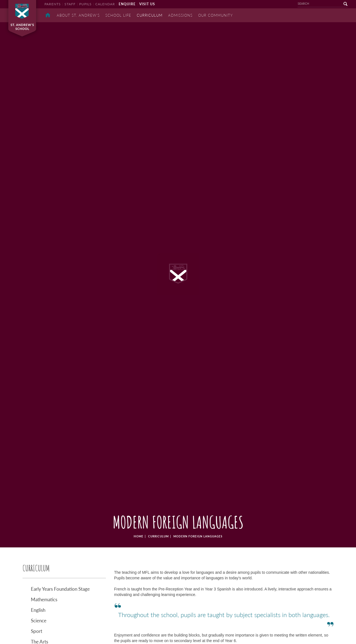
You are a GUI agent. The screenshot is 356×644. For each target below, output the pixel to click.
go (342, 4)
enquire (127, 4)
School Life (118, 15)
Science (39, 621)
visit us (147, 4)
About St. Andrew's (78, 15)
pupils (85, 4)
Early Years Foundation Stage (60, 589)
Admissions (180, 15)
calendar (105, 4)
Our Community (216, 15)
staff (70, 4)
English (38, 610)
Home (48, 15)
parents (53, 4)
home (139, 536)
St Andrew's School (22, 18)
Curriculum (158, 536)
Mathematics (44, 599)
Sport (37, 631)
